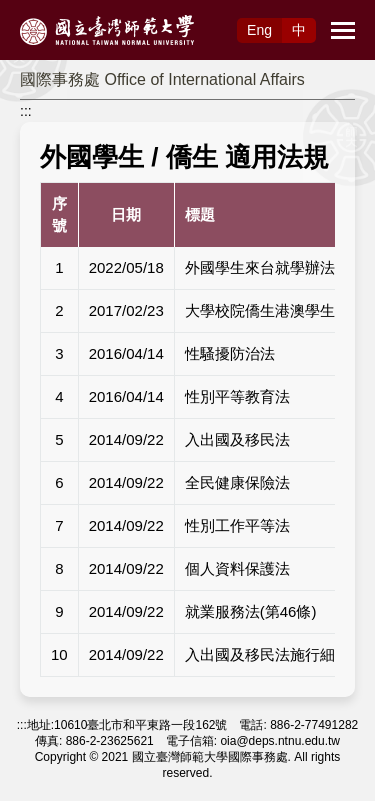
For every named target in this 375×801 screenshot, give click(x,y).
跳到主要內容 (42, 11)
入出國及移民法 (237, 439)
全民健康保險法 (237, 482)
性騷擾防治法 (230, 353)
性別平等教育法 (237, 396)
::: (26, 111)
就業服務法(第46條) (251, 611)
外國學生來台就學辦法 (260, 267)
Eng (259, 30)
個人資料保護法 (237, 568)
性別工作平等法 (237, 525)
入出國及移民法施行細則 (267, 654)
